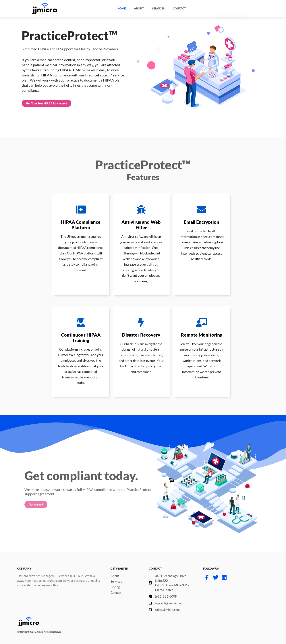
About (139, 8)
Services (158, 8)
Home (122, 8)
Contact (179, 8)
